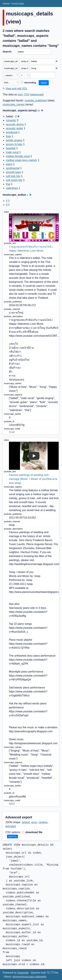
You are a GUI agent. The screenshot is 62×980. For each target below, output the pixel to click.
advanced (37, 94)
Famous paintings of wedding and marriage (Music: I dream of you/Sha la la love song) (33, 479)
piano (9, 164)
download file (32, 832)
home (6, 4)
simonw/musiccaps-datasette (29, 977)
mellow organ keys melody (22, 160)
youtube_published (36, 100)
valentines (12, 188)
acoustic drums (15, 124)
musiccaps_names (14, 104)
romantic (11, 120)
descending (29, 83)
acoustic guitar (14, 128)
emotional (12, 132)
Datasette (23, 973)
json (20, 94)
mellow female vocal (18, 156)
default (26, 822)
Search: (7, 52)
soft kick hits (13, 176)
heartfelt (11, 148)
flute (8, 136)
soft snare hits (14, 180)
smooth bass (13, 172)
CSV (27, 94)
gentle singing (14, 140)
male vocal (12, 152)
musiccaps (18, 4)
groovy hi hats (14, 144)
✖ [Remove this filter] (57, 61)
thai (8, 184)
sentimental (13, 168)
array (34, 822)
